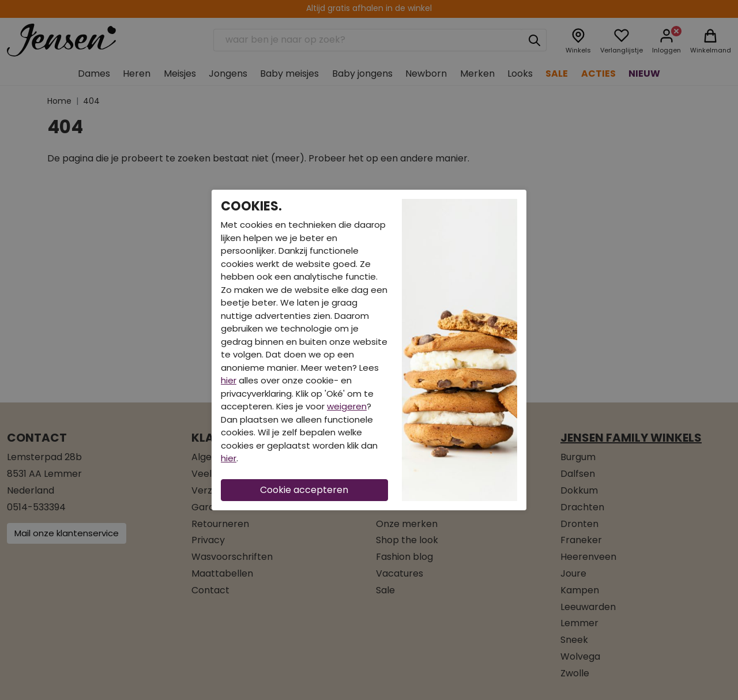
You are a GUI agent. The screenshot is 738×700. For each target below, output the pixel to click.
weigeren (347, 406)
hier (229, 380)
